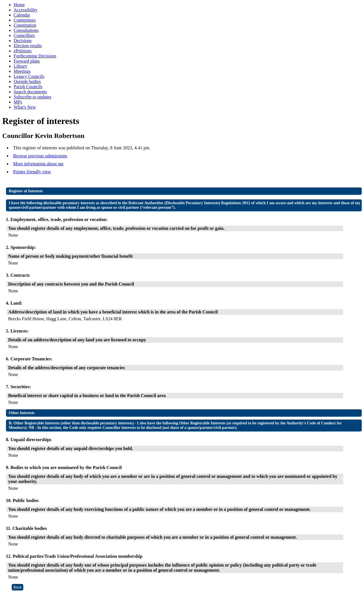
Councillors (24, 35)
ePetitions (23, 51)
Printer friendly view (32, 172)
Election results (28, 46)
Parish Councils (28, 87)
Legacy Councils (29, 76)
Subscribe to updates (32, 97)
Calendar (22, 15)
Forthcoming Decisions (35, 56)
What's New (25, 107)
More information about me (38, 164)
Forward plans (27, 61)
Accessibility (26, 10)
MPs (18, 102)
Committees (25, 20)
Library (20, 66)
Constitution (25, 25)
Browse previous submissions (40, 156)
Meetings (22, 71)
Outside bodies (27, 81)
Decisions (23, 41)
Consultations (26, 30)
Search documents (30, 92)
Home (19, 5)
